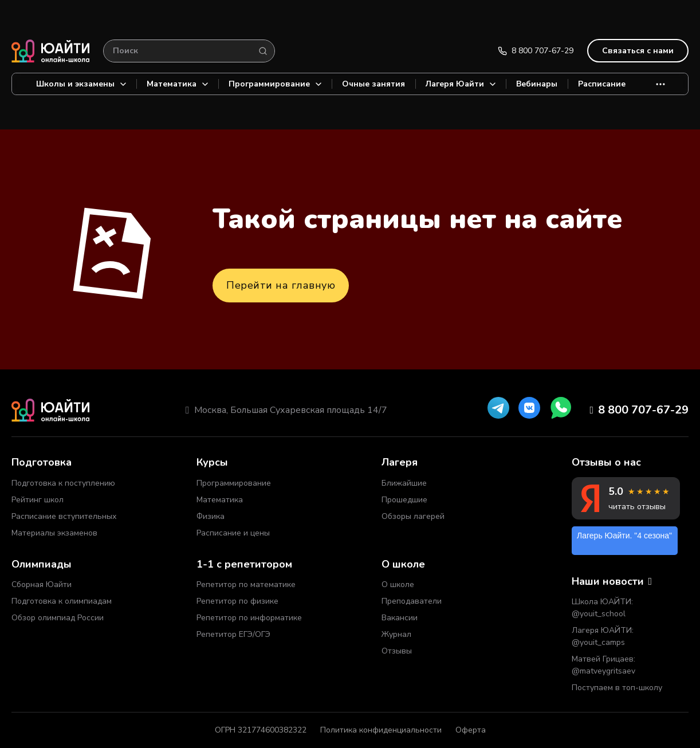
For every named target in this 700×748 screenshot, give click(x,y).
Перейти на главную (281, 285)
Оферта (471, 730)
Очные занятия (373, 84)
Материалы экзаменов (54, 533)
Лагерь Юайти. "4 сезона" (624, 536)
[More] (660, 84)
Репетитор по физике (237, 601)
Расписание (602, 84)
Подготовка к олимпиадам (62, 601)
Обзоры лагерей (413, 516)
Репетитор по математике (246, 584)
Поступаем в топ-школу (617, 688)
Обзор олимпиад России (58, 618)
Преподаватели (412, 601)
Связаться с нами (638, 51)
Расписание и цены (233, 533)
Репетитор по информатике (249, 618)
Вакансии (400, 618)
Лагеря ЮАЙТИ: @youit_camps (603, 636)
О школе (398, 584)
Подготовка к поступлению (63, 483)
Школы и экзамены (81, 84)
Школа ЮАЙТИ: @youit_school (602, 608)
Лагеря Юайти (461, 84)
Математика (177, 84)
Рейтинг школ (38, 500)
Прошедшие (404, 500)
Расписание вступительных (64, 516)
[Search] (263, 51)
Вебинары (537, 84)
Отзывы (397, 651)
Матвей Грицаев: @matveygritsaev (603, 665)
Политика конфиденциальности (381, 730)
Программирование (275, 84)
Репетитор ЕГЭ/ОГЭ (233, 634)
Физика (211, 516)
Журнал (396, 634)
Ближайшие (404, 483)
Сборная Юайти (42, 584)
